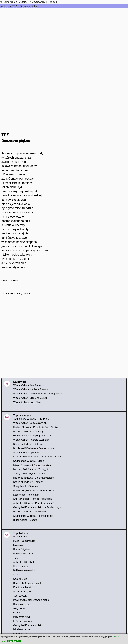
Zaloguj (54, 2)
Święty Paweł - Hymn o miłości (29, 474)
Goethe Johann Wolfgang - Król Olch (32, 436)
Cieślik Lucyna (21, 566)
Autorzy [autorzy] (23, 2)
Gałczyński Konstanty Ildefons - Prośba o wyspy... (39, 507)
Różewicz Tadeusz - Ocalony (28, 431)
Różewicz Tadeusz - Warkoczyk (30, 512)
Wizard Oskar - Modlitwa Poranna (31, 389)
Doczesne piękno (29, 6)
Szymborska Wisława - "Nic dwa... (31, 419)
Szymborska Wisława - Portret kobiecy (33, 516)
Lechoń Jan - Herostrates (26, 495)
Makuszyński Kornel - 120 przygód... (32, 469)
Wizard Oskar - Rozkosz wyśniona (31, 440)
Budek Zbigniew (22, 549)
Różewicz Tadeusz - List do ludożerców (34, 478)
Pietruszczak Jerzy (23, 554)
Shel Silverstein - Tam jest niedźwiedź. (33, 499)
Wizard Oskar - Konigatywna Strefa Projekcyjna (38, 394)
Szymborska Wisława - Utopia (29, 461)
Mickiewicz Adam (22, 629)
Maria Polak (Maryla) (24, 541)
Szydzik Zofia (20, 579)
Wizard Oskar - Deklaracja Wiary (30, 423)
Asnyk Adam (20, 608)
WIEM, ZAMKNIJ (14, 641)
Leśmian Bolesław (23, 621)
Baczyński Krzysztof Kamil (27, 583)
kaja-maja (18, 545)
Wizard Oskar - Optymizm (27, 453)
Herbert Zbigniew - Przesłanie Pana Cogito (35, 427)
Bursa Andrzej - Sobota (25, 520)
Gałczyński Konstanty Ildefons (29, 625)
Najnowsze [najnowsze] (9, 2)
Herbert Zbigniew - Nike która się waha (33, 491)
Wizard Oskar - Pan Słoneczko (29, 385)
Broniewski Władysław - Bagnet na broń (34, 448)
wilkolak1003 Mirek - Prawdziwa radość (34, 503)
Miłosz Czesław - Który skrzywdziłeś (32, 465)
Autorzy (5, 6)
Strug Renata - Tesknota (26, 486)
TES (15, 6)
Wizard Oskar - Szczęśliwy (27, 402)
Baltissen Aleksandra (24, 570)
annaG (17, 575)
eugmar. (18, 613)
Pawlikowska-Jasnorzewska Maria (31, 600)
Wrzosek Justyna (22, 591)
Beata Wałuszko (22, 604)
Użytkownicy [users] (39, 2)
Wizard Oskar (20, 537)
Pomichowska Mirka (24, 587)
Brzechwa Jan (21, 634)
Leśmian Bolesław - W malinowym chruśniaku (37, 457)
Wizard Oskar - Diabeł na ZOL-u (30, 398)
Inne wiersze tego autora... (19, 293)
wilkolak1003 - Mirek (24, 562)
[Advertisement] (64, 30)
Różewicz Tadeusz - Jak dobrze (30, 444)
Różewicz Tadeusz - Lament (28, 482)
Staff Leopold (20, 596)
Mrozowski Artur (22, 617)
